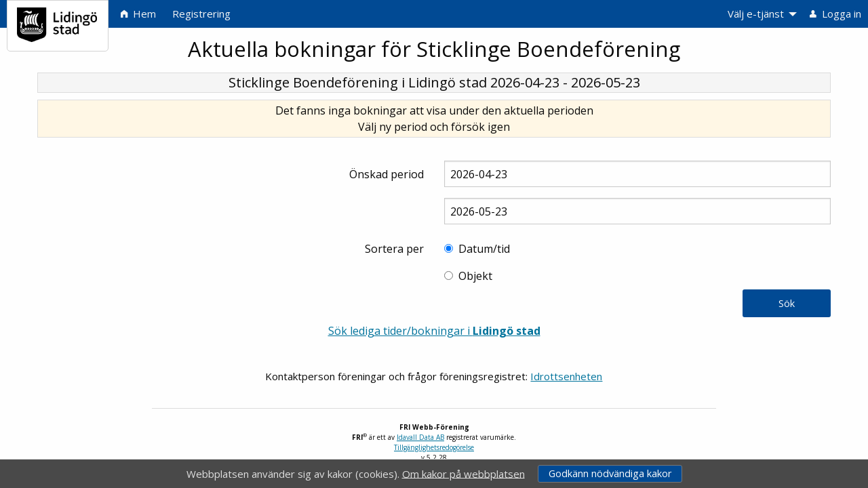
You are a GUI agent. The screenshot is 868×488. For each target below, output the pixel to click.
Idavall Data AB (420, 437)
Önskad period (387, 174)
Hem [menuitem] (138, 14)
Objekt (475, 276)
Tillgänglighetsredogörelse (434, 447)
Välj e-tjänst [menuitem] (756, 14)
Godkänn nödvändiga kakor (610, 473)
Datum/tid (484, 249)
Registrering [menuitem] (201, 14)
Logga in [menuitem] (835, 14)
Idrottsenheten (566, 376)
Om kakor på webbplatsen (463, 473)
